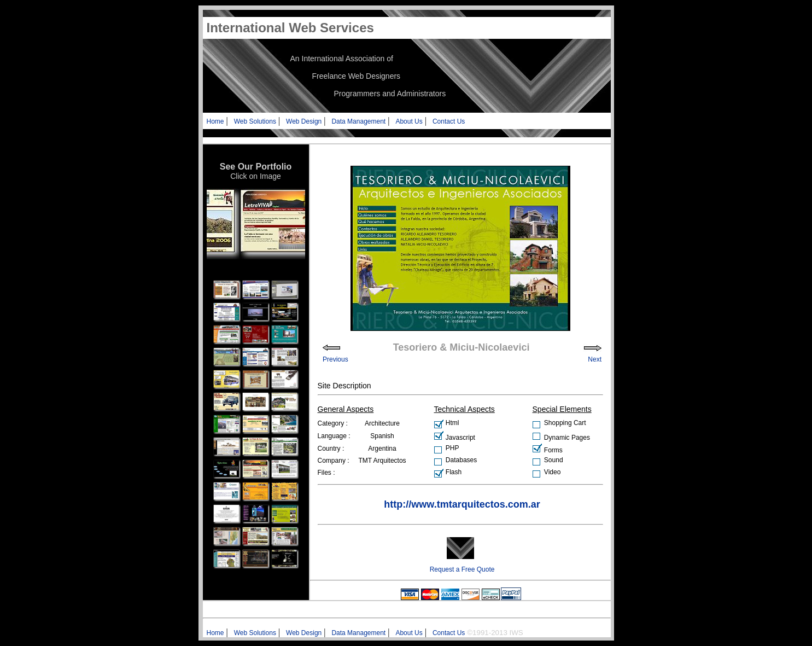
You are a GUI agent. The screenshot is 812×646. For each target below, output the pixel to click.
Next (595, 359)
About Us (409, 121)
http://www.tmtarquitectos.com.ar (462, 504)
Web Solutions (255, 121)
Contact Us (449, 121)
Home (215, 121)
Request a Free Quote (462, 569)
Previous (335, 359)
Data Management (358, 121)
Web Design (304, 121)
